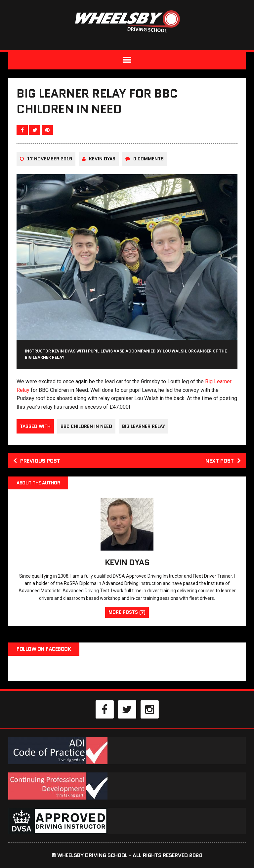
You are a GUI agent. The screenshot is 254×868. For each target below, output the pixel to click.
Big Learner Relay (144, 426)
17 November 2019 (50, 159)
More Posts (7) (127, 612)
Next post (223, 461)
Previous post (37, 461)
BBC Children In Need (86, 426)
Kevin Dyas (102, 159)
